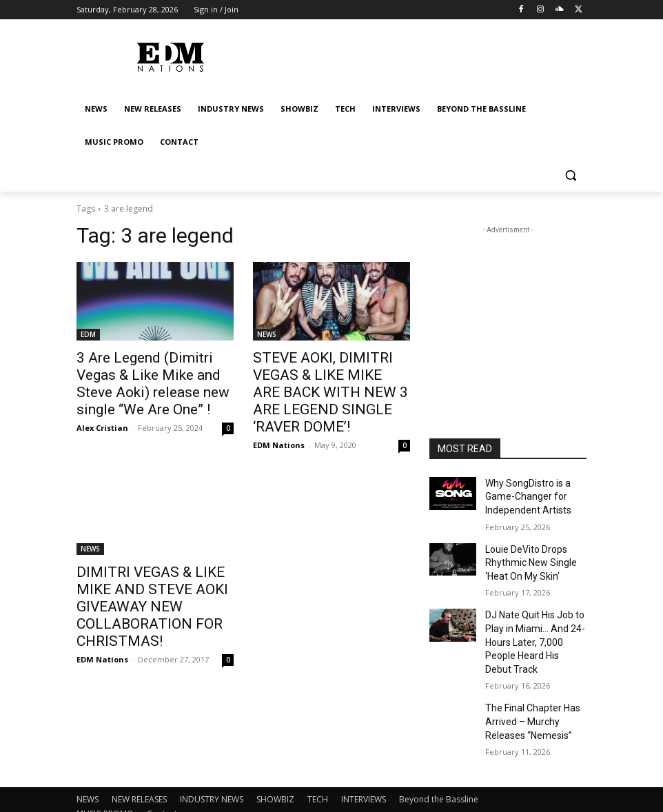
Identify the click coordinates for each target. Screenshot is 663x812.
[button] (570, 175)
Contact (162, 775)
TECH (318, 761)
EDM (88, 334)
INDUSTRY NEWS (212, 761)
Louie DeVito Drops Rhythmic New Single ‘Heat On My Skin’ (526, 554)
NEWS (267, 334)
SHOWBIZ (275, 761)
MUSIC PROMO (105, 775)
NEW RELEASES (139, 761)
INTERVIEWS (364, 761)
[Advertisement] (508, 306)
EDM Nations (279, 419)
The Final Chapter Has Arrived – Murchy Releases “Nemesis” (527, 687)
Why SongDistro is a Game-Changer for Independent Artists (523, 494)
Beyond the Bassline (439, 761)
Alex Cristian (102, 419)
